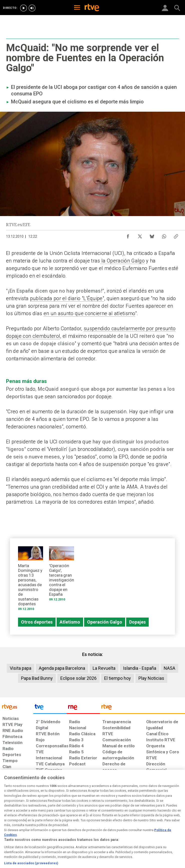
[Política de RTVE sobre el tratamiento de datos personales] (29, 827)
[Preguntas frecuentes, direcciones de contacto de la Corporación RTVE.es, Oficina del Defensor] (144, 824)
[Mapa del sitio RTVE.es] (128, 827)
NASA (169, 668)
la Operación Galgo (122, 261)
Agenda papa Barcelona (62, 668)
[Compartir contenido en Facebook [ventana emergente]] (128, 235)
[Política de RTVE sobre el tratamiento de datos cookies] (56, 827)
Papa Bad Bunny (37, 678)
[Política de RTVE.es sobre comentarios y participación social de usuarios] (169, 827)
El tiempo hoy (118, 678)
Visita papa (21, 668)
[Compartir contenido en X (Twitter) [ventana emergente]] (140, 235)
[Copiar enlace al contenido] (176, 235)
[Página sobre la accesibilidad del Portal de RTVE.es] (109, 824)
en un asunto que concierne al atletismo (89, 313)
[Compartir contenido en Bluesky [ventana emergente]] (152, 235)
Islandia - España (140, 668)
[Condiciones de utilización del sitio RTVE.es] (8, 827)
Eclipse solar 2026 (78, 678)
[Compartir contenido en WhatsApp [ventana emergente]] (164, 235)
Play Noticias (151, 678)
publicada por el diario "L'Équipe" (67, 298)
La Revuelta (104, 668)
